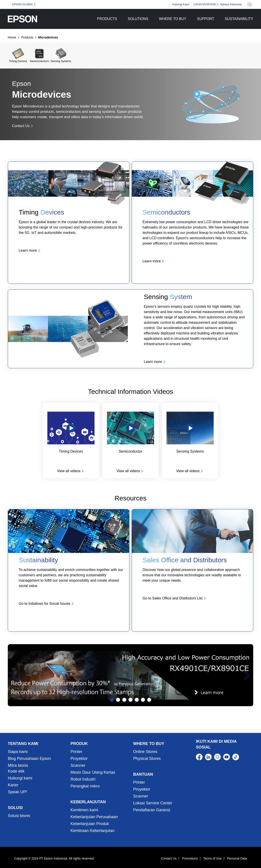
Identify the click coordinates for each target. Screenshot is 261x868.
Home (12, 37)
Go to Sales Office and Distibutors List (173, 598)
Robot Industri (83, 779)
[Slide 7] (149, 700)
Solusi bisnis (19, 816)
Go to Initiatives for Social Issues (44, 604)
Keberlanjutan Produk (90, 824)
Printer (76, 752)
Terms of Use (213, 858)
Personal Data (237, 858)
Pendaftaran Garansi (152, 810)
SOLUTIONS (138, 19)
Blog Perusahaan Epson (29, 759)
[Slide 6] (143, 700)
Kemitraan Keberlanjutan (92, 831)
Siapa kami (18, 752)
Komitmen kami (84, 810)
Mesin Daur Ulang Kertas (93, 772)
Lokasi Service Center (153, 803)
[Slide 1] (112, 700)
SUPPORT (206, 19)
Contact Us (21, 126)
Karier (13, 785)
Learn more (28, 250)
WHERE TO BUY (173, 19)
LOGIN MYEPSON (205, 4)
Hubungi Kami (181, 4)
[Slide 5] (137, 700)
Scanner (78, 765)
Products (27, 37)
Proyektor (79, 759)
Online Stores (145, 752)
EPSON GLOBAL (23, 4)
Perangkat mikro (85, 786)
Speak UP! (17, 792)
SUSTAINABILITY (239, 19)
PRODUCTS (107, 19)
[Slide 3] (124, 700)
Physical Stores (147, 759)
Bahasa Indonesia (231, 4)
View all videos (69, 471)
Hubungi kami (20, 778)
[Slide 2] (118, 700)
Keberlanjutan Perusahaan (94, 817)
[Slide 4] (130, 700)
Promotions (190, 858)
